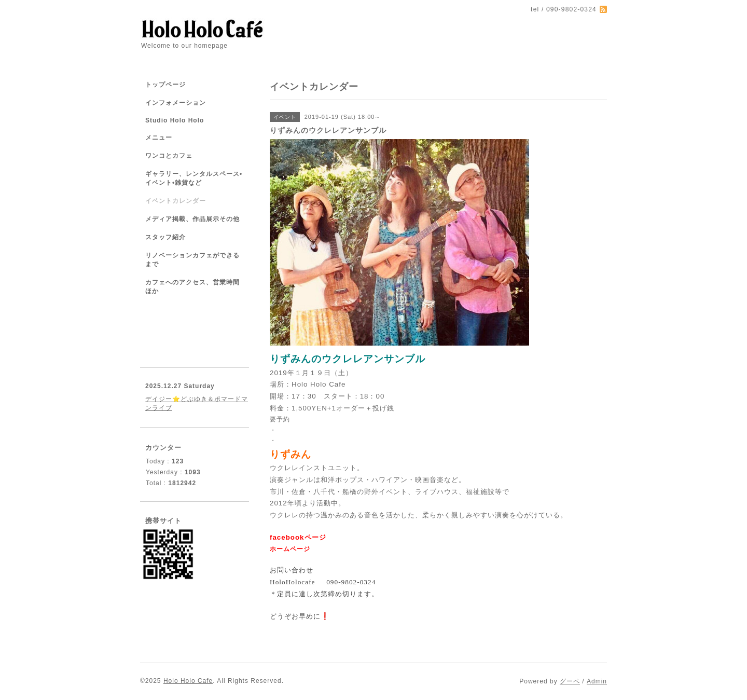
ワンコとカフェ (169, 156)
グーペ (570, 681)
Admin (597, 681)
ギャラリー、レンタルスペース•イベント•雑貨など (194, 178)
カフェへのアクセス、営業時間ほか (192, 287)
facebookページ (299, 537)
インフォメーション (176, 103)
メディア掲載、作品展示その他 (192, 219)
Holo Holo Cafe (188, 681)
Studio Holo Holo (175, 120)
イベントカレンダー (176, 201)
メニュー (159, 138)
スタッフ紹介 (165, 237)
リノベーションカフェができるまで (192, 260)
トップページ (165, 85)
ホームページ (290, 549)
